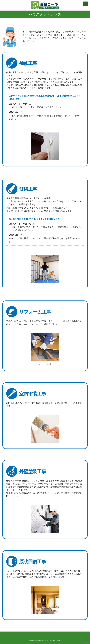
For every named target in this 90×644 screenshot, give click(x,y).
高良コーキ (45, 5)
